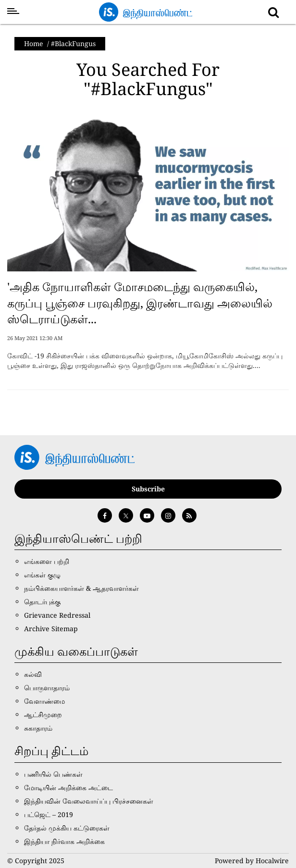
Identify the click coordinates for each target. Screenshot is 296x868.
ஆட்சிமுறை (43, 715)
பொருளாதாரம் (47, 688)
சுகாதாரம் (38, 728)
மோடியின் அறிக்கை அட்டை (68, 788)
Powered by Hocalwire (252, 861)
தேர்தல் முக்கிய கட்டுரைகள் (67, 828)
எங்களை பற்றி (47, 561)
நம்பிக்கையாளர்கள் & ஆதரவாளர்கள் (81, 588)
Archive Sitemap (51, 629)
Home (34, 43)
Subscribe (148, 489)
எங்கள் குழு (42, 575)
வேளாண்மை (44, 701)
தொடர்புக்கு (42, 602)
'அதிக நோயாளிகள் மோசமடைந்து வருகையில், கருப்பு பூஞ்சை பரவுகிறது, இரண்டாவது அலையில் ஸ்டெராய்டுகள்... (140, 303)
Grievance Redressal (57, 615)
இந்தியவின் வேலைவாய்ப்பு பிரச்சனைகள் (89, 801)
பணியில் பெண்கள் (53, 774)
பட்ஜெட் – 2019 (49, 814)
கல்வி (33, 674)
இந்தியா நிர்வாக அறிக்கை (64, 841)
